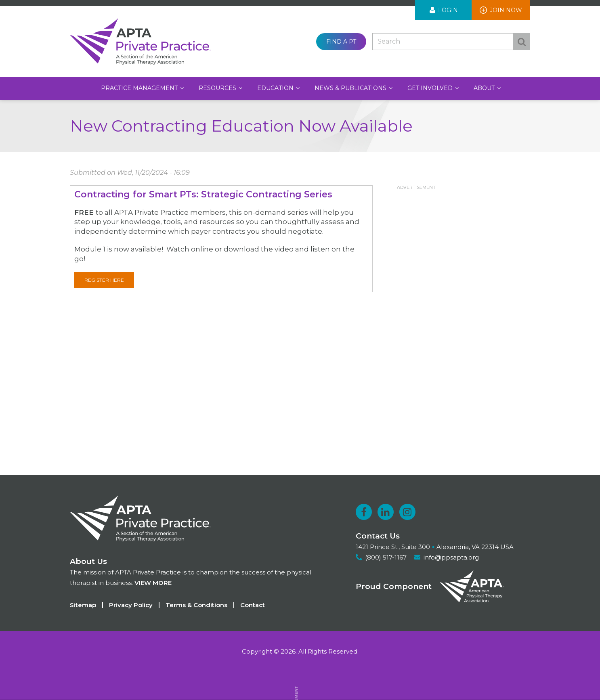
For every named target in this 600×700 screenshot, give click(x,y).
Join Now (506, 10)
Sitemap (83, 605)
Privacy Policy (131, 605)
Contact (253, 605)
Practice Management (140, 88)
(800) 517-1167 (386, 557)
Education (276, 88)
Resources (218, 88)
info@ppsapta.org (451, 557)
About (485, 88)
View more (153, 583)
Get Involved (431, 88)
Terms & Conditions (196, 605)
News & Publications (351, 88)
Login (448, 10)
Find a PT (341, 42)
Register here (104, 280)
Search (522, 42)
